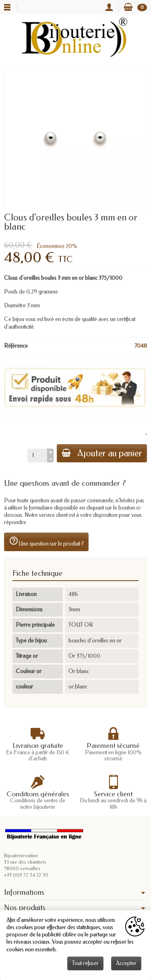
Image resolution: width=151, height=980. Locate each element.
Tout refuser (85, 963)
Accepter (126, 963)
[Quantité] (37, 455)
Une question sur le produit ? (46, 541)
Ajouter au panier (102, 453)
